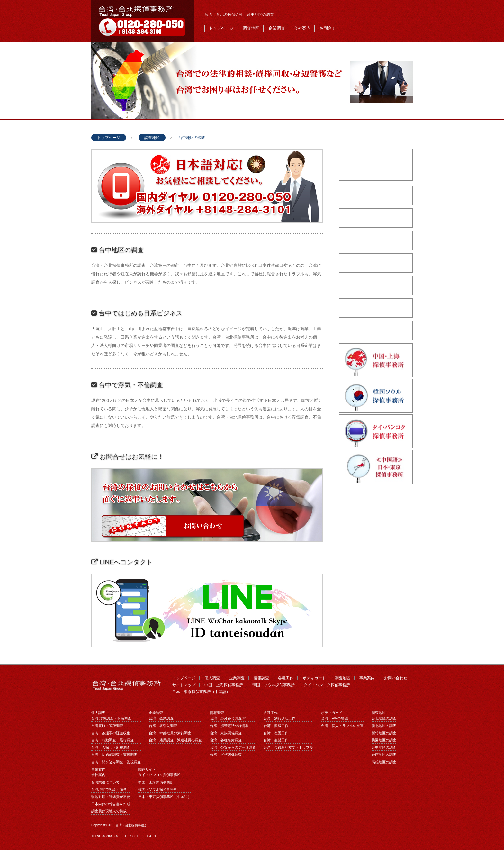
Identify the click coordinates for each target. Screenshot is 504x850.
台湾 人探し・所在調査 (111, 747)
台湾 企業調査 (161, 718)
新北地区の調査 (384, 726)
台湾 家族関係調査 (226, 733)
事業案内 (367, 678)
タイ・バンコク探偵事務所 (327, 685)
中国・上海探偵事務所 (224, 685)
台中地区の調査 (384, 747)
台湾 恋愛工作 (276, 733)
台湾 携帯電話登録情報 (229, 726)
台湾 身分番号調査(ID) (229, 718)
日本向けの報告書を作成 (111, 804)
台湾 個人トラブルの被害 (342, 726)
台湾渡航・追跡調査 (107, 726)
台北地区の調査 (384, 718)
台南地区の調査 (384, 755)
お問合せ (328, 28)
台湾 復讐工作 (276, 740)
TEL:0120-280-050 (105, 836)
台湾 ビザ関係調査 (226, 755)
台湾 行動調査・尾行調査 (113, 740)
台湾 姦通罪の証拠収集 (111, 733)
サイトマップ (184, 685)
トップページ (221, 28)
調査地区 (251, 28)
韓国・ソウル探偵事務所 (274, 685)
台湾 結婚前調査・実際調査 (114, 755)
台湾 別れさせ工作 (279, 718)
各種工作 (286, 678)
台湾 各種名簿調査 (226, 740)
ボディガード (314, 678)
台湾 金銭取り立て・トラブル (288, 747)
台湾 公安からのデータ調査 (233, 747)
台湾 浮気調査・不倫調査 (111, 718)
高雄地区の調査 (384, 762)
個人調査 (212, 678)
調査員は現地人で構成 (109, 811)
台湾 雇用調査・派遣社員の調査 (175, 740)
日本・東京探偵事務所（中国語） (201, 692)
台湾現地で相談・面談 (109, 789)
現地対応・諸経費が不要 (111, 797)
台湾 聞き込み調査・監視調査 (116, 762)
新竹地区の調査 (384, 733)
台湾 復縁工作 (276, 726)
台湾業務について (105, 782)
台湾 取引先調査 (163, 726)
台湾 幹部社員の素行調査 (170, 733)
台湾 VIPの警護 (335, 718)
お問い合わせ (396, 678)
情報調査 (261, 678)
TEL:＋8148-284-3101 (140, 836)
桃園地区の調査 (384, 740)
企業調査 (277, 28)
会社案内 (302, 28)
